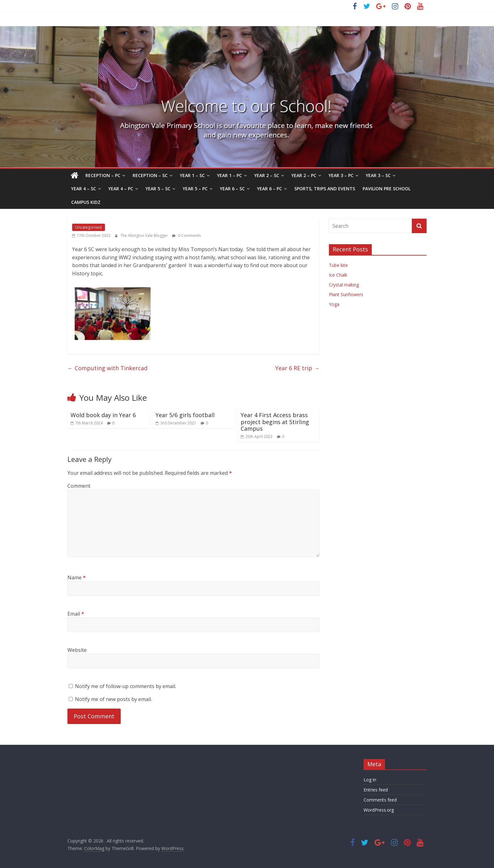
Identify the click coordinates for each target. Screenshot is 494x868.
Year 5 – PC (195, 189)
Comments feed (380, 800)
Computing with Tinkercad (107, 368)
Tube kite (338, 265)
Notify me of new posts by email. (113, 699)
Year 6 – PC (270, 189)
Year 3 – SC (378, 175)
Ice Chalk (338, 275)
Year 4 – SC (84, 189)
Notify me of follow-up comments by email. (126, 686)
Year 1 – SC (192, 175)
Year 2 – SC (267, 175)
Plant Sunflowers (346, 294)
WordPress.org (379, 810)
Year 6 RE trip (297, 368)
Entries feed (376, 790)
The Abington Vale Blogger (145, 236)
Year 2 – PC (304, 175)
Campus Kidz (86, 202)
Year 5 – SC (158, 189)
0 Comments (186, 236)
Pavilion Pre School (387, 189)
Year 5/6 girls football (185, 415)
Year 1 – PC (230, 175)
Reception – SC (150, 175)
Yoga (334, 304)
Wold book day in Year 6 (103, 415)
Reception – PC (103, 175)
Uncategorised (89, 227)
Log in (370, 780)
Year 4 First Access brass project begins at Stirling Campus (275, 422)
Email (76, 614)
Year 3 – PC (341, 175)
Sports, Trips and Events (325, 189)
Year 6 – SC (232, 189)
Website (77, 650)
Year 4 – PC (121, 189)
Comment (79, 486)
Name (77, 578)
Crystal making (344, 285)
